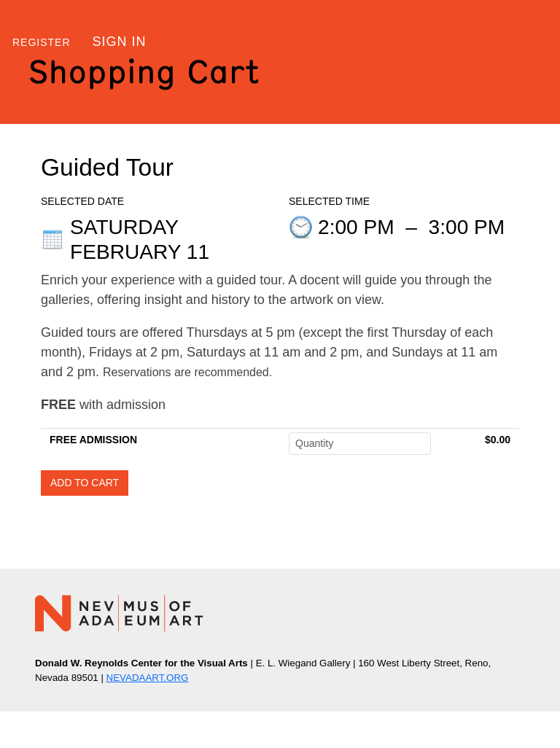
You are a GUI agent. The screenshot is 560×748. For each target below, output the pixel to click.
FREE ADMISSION (93, 440)
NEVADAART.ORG (148, 678)
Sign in (120, 42)
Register (42, 42)
